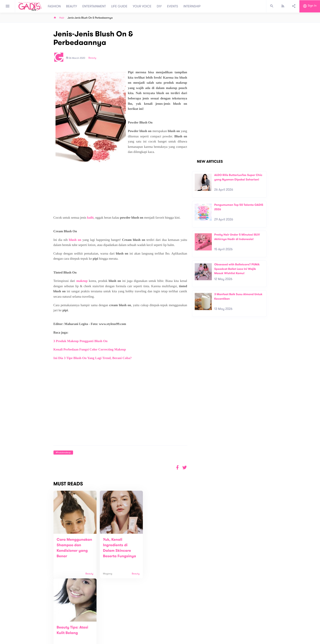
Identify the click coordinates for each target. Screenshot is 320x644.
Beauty (92, 58)
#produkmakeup (63, 452)
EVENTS (173, 6)
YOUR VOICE (142, 6)
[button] (185, 468)
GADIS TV (186, 625)
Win (176, 625)
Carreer (106, 632)
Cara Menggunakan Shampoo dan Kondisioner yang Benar (72, 551)
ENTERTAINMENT (94, 6)
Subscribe (260, 611)
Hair (62, 18)
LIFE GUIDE (119, 6)
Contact (106, 628)
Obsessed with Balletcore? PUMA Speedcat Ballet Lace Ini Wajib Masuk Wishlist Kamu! (237, 269)
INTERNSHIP (192, 6)
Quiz (169, 625)
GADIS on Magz (203, 625)
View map (48, 640)
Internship (107, 636)
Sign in (310, 6)
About (105, 623)
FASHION (54, 6)
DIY (159, 6)
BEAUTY (72, 6)
